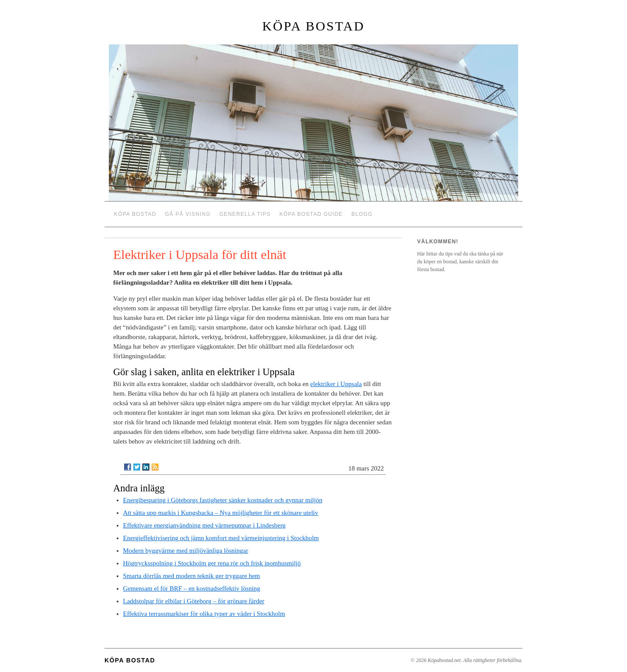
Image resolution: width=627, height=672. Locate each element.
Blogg (362, 214)
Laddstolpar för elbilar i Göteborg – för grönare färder (194, 601)
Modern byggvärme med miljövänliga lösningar (186, 551)
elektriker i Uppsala (336, 384)
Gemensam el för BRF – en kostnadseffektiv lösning (192, 588)
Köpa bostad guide (311, 214)
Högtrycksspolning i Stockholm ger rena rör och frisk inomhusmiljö (212, 563)
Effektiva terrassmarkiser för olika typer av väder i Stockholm (204, 614)
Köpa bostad (313, 26)
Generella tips (245, 214)
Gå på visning (188, 214)
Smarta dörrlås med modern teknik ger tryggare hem (192, 576)
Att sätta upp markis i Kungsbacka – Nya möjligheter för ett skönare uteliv (221, 513)
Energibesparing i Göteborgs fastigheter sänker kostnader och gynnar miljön (223, 500)
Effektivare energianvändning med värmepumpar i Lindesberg (205, 525)
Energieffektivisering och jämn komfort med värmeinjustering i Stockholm (221, 538)
